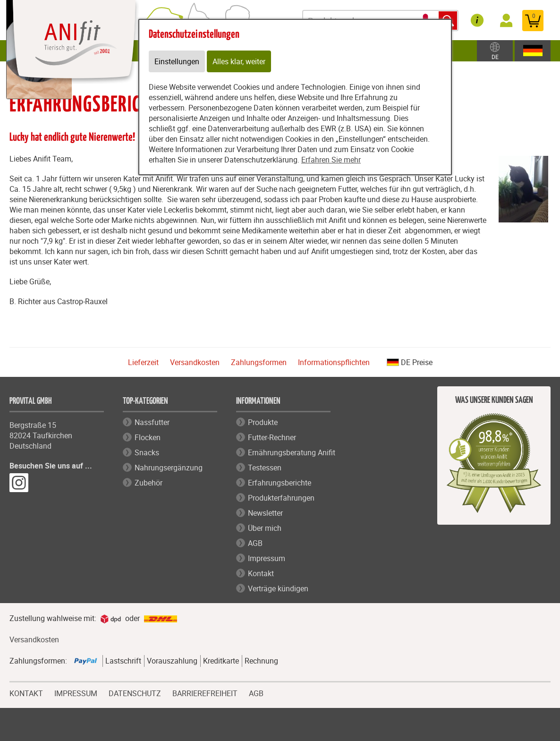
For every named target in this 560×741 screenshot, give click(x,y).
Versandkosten (195, 362)
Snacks (147, 452)
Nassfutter (152, 422)
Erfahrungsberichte (280, 483)
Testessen (265, 468)
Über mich (265, 528)
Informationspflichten (334, 362)
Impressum (267, 558)
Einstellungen (177, 61)
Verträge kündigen (278, 588)
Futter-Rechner (272, 437)
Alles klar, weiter (239, 61)
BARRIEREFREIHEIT (205, 692)
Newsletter (265, 513)
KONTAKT (26, 692)
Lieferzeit (143, 362)
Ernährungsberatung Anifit (292, 452)
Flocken (148, 437)
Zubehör (148, 483)
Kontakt (261, 573)
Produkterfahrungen (281, 498)
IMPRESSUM (76, 692)
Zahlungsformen (259, 362)
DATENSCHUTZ (135, 692)
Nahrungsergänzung (169, 468)
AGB (255, 543)
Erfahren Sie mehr (331, 160)
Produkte (263, 422)
